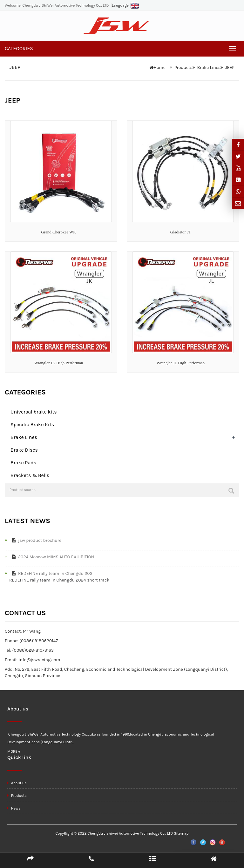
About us (17, 783)
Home (160, 67)
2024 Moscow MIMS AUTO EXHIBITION (52, 557)
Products (183, 67)
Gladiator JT (181, 232)
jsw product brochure (35, 540)
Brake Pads (23, 463)
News (14, 808)
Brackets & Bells (30, 475)
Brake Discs (24, 450)
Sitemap (181, 833)
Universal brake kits (34, 412)
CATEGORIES (19, 48)
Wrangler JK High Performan (59, 363)
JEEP (230, 67)
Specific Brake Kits (32, 424)
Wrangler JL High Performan (181, 363)
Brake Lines (209, 67)
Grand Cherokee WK (58, 232)
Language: (125, 5)
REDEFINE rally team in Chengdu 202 (51, 573)
